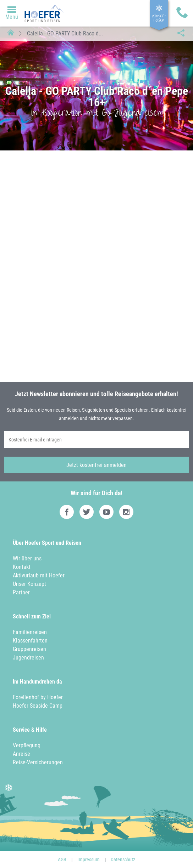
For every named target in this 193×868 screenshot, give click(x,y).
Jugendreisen (28, 658)
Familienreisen (30, 632)
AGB (62, 860)
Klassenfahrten (30, 641)
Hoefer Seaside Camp (38, 706)
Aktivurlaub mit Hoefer (39, 575)
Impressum (89, 860)
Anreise (21, 754)
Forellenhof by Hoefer (38, 697)
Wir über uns (27, 558)
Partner (21, 592)
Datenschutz (123, 860)
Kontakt (22, 567)
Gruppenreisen (29, 649)
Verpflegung (27, 745)
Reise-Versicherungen (38, 762)
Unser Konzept (29, 584)
